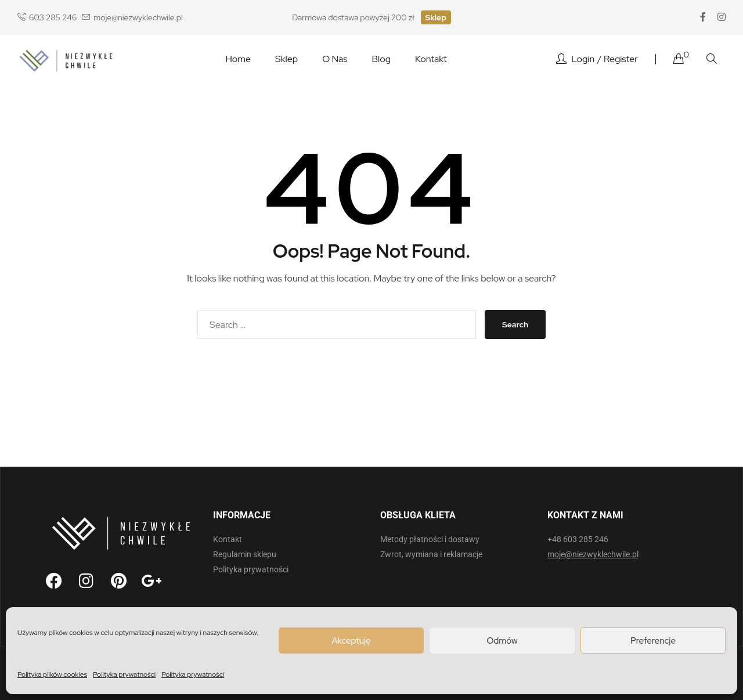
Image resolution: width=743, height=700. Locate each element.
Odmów (502, 641)
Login (583, 59)
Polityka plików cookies (52, 674)
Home (238, 59)
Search (515, 324)
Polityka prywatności (124, 674)
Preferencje (653, 641)
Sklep (436, 17)
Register (621, 59)
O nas (335, 59)
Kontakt (431, 59)
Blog (381, 59)
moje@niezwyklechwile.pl (132, 17)
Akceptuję (351, 641)
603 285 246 (47, 17)
